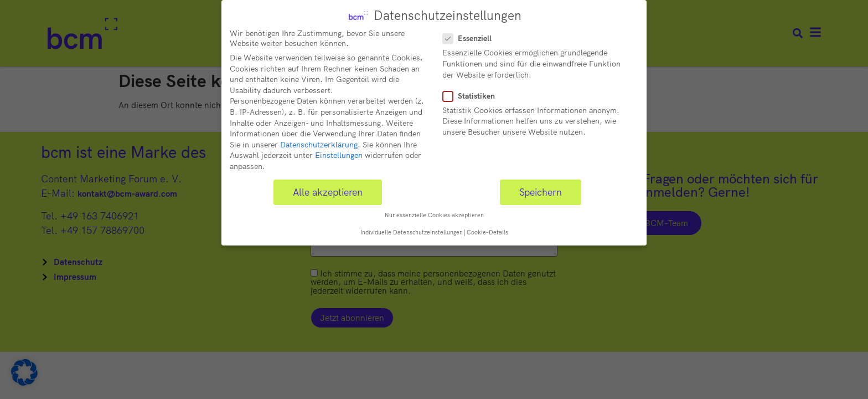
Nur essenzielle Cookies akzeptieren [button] (434, 213)
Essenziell (471, 37)
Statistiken (472, 94)
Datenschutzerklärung (319, 142)
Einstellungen (339, 154)
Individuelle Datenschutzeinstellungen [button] (412, 230)
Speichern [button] (541, 190)
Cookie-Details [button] (487, 230)
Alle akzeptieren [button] (328, 190)
